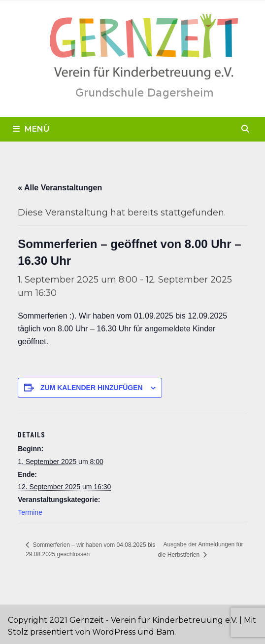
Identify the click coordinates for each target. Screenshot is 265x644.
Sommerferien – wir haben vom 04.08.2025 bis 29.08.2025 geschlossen (90, 550)
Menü (31, 129)
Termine (30, 512)
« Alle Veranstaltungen (60, 188)
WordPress (114, 632)
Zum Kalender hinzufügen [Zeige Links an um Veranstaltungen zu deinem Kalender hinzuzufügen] (92, 388)
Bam (165, 632)
